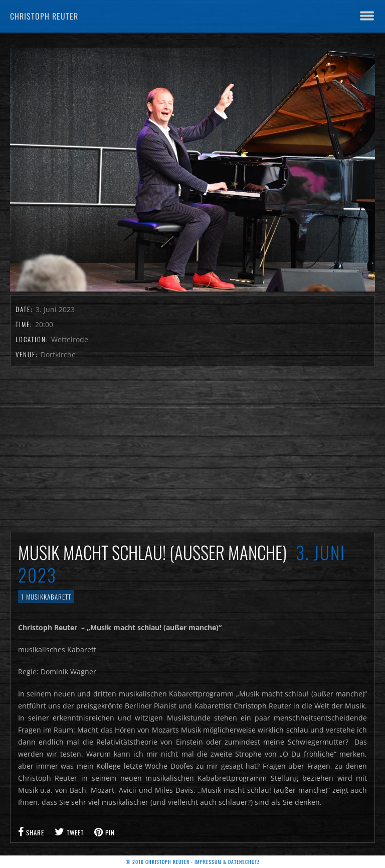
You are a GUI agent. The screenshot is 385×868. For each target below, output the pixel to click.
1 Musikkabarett (46, 597)
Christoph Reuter (44, 16)
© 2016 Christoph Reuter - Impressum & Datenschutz (193, 862)
